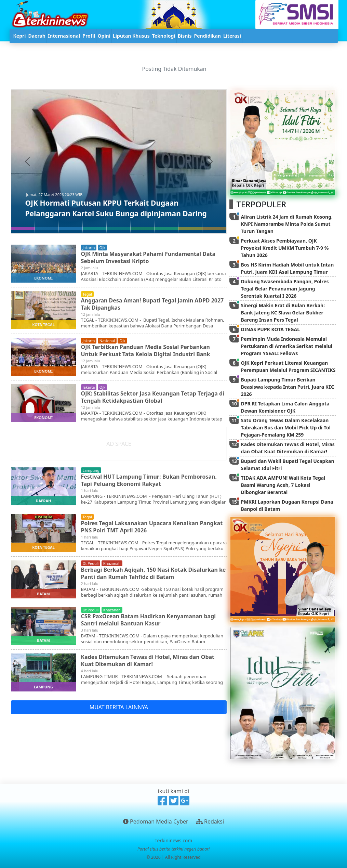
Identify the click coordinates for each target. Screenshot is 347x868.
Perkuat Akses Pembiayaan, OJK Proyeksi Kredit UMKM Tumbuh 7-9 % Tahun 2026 (285, 248)
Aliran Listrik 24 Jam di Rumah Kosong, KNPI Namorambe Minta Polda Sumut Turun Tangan (287, 224)
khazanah (112, 563)
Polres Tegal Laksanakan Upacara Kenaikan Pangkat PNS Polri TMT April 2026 (152, 527)
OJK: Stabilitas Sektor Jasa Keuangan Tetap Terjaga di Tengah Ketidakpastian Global (153, 397)
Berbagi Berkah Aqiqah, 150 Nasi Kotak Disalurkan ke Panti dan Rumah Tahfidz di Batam (154, 573)
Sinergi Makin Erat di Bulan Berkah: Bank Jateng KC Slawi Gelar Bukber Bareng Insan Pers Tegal (283, 313)
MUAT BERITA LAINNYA (119, 707)
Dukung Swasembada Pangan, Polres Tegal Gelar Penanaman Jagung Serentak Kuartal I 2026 (285, 289)
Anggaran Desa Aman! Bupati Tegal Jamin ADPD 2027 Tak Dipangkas (153, 304)
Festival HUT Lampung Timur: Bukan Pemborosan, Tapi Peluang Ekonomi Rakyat (149, 480)
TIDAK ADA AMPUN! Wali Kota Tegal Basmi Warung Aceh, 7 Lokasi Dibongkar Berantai (283, 485)
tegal (87, 294)
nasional (107, 341)
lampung (91, 470)
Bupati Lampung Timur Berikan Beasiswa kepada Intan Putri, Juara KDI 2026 (287, 387)
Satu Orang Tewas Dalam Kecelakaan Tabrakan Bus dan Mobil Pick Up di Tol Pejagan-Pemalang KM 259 (285, 427)
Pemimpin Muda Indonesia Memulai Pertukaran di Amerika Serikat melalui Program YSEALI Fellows (286, 346)
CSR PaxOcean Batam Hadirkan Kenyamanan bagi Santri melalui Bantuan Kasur (149, 620)
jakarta (89, 248)
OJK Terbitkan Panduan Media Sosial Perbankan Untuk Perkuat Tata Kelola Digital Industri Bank (146, 351)
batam (43, 594)
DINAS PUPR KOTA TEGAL (270, 329)
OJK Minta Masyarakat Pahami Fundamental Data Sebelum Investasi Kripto (148, 257)
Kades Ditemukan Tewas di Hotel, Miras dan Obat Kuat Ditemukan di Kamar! (148, 660)
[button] (27, 161)
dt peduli (91, 563)
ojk (102, 248)
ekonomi (43, 278)
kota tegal (43, 325)
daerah (44, 501)
